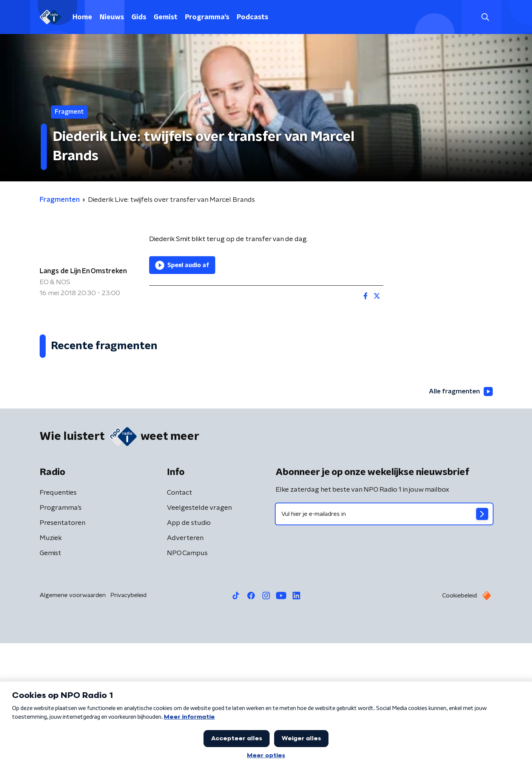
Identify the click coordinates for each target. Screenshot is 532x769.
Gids (139, 17)
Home (82, 17)
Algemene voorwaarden (73, 721)
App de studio (189, 649)
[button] (239, 753)
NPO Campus (187, 679)
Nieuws (112, 17)
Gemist (166, 17)
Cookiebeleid (460, 721)
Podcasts (252, 17)
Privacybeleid (128, 721)
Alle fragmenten (460, 517)
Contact (180, 619)
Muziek (51, 664)
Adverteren (185, 664)
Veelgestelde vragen (199, 634)
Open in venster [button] (498, 753)
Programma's (207, 17)
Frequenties (58, 619)
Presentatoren (62, 649)
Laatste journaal (417, 753)
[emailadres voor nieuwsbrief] (384, 640)
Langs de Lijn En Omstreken (83, 271)
